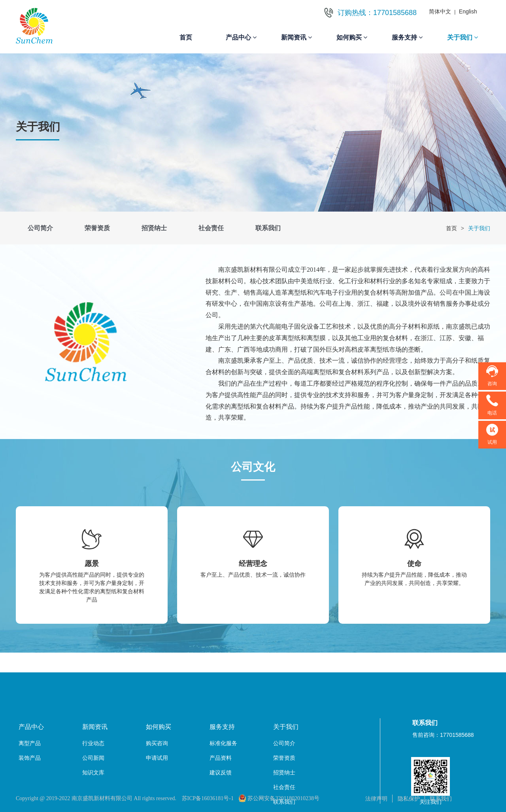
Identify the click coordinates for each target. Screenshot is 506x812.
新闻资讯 (296, 37)
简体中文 (440, 11)
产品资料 (221, 758)
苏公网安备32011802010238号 (279, 798)
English (468, 11)
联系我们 (268, 228)
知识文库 (93, 772)
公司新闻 (93, 758)
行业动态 (93, 743)
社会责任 (211, 228)
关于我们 (463, 37)
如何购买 (352, 37)
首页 (186, 37)
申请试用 (157, 758)
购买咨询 (157, 743)
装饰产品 (30, 758)
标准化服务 (223, 743)
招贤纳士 (154, 228)
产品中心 (241, 37)
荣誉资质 (97, 228)
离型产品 (30, 743)
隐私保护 (409, 799)
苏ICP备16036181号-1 (208, 798)
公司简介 (40, 228)
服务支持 (407, 37)
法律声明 (376, 799)
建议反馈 (221, 772)
